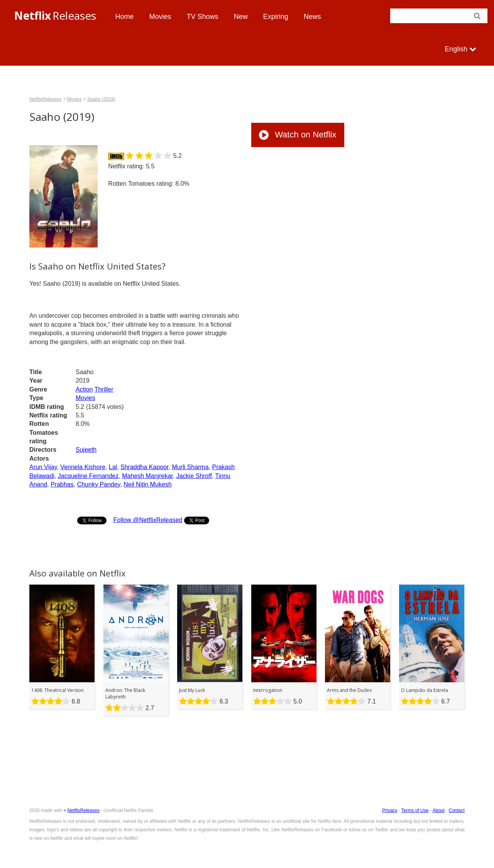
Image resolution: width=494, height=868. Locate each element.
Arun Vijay (43, 467)
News (312, 17)
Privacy (390, 810)
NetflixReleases (45, 99)
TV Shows (203, 17)
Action (84, 389)
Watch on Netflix (298, 135)
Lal (113, 467)
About (438, 810)
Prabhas (62, 484)
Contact (457, 810)
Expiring (276, 17)
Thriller (104, 389)
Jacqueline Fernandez (88, 476)
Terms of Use (415, 810)
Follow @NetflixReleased (148, 520)
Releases (55, 15)
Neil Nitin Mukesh (147, 484)
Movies (160, 17)
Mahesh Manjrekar (147, 476)
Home (125, 17)
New (241, 17)
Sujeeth (86, 450)
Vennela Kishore (83, 467)
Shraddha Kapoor (145, 467)
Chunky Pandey (99, 484)
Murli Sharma (190, 467)
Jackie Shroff (194, 476)
